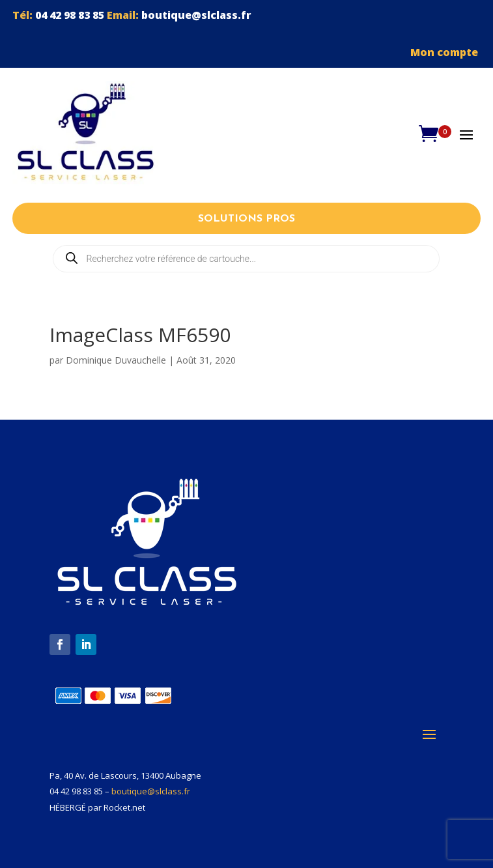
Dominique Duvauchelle (116, 360)
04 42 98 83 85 (70, 15)
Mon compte (445, 52)
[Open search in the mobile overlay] (246, 259)
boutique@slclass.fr (196, 15)
